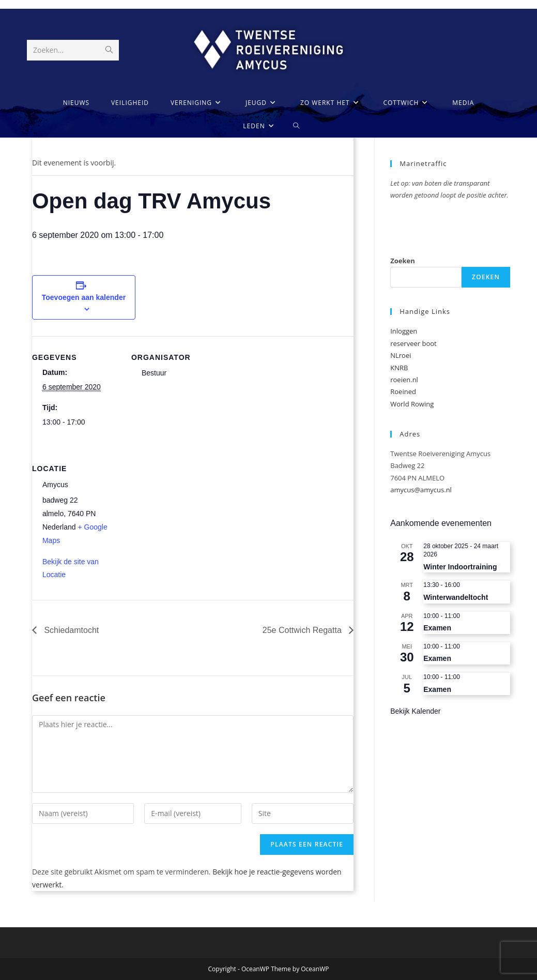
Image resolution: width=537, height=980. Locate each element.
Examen (437, 628)
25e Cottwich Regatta (303, 630)
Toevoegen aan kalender (84, 297)
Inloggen (404, 331)
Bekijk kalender (415, 711)
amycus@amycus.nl (421, 490)
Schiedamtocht (70, 630)
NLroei (401, 355)
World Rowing (412, 404)
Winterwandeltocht (456, 597)
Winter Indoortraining (460, 567)
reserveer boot (413, 343)
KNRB (399, 368)
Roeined (403, 391)
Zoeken (403, 261)
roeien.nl (404, 380)
